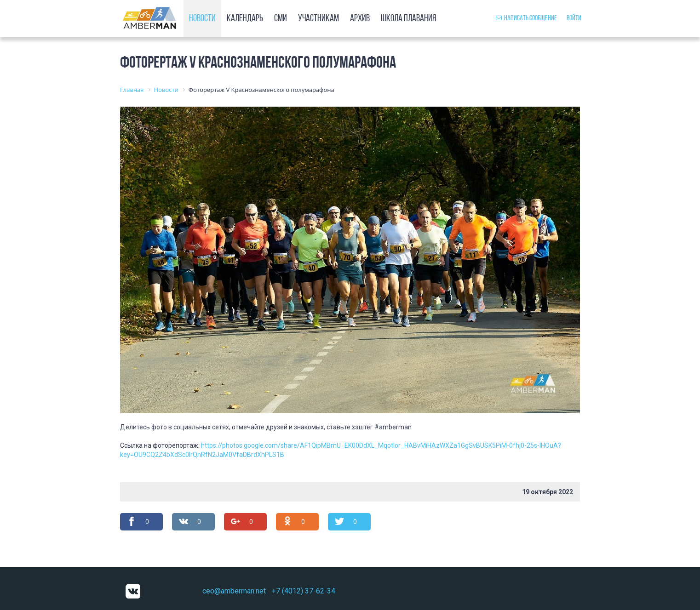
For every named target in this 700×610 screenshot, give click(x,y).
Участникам (318, 19)
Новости (202, 19)
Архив (360, 19)
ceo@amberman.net (234, 591)
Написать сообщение (526, 18)
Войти (574, 18)
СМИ (281, 19)
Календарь (245, 19)
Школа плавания (408, 19)
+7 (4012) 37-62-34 (304, 591)
